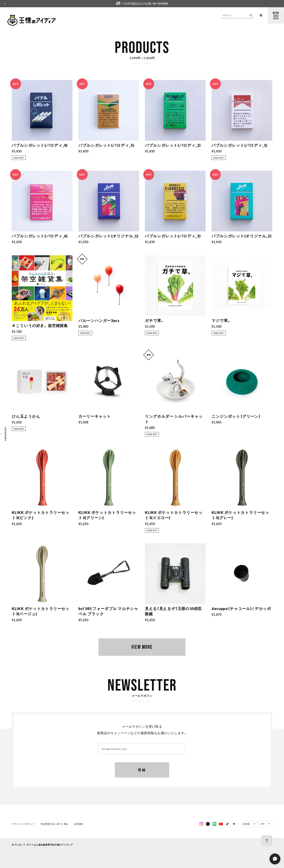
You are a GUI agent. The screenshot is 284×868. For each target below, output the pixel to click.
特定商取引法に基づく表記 (55, 824)
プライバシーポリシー (23, 824)
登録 (142, 770)
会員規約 (79, 824)
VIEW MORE (142, 647)
